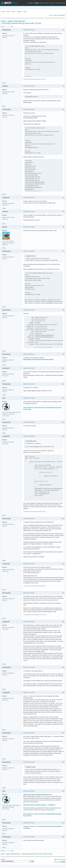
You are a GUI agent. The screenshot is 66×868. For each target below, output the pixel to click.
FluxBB (63, 862)
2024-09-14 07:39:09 (29, 398)
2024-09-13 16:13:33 (29, 198)
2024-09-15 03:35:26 (29, 837)
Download (62, 3)
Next (12, 27)
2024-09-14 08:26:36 (29, 422)
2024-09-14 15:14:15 (29, 692)
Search (13, 12)
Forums (37, 3)
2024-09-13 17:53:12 (29, 212)
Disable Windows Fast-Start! (54, 408)
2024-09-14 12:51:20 (29, 622)
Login (25, 12)
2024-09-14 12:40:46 (29, 593)
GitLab (46, 3)
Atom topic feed (61, 859)
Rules (8, 12)
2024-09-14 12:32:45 (29, 564)
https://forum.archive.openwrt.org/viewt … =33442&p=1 (39, 805)
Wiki (42, 3)
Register (19, 12)
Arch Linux (9, 3)
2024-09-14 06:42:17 (29, 384)
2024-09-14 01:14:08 (29, 310)
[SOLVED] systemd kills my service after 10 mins (22, 23)
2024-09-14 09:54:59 (29, 436)
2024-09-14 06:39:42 (29, 368)
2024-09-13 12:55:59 (29, 86)
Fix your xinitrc (27, 409)
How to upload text (28, 408)
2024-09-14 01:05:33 (29, 251)
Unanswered (61, 15)
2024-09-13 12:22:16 (29, 30)
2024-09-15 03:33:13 (29, 823)
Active (55, 15)
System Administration (16, 21)
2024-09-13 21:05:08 (29, 227)
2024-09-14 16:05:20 (29, 762)
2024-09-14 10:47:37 (29, 519)
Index (3, 12)
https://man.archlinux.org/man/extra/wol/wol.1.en (37, 795)
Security (51, 3)
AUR (56, 3)
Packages (30, 3)
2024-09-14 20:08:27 (29, 791)
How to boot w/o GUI (40, 408)
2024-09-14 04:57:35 (29, 354)
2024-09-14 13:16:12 (29, 667)
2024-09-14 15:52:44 (29, 733)
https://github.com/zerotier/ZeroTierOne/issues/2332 (38, 360)
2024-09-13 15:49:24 (29, 109)
